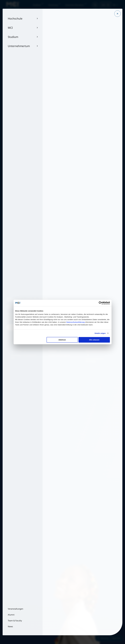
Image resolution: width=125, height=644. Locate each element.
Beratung (103, 638)
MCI (104, 5)
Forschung (53, 5)
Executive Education (75, 5)
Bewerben (116, 638)
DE (114, 5)
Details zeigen (100, 333)
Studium (37, 5)
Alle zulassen (94, 340)
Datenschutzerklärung (76, 322)
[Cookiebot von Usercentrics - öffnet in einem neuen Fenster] (100, 303)
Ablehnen (62, 340)
